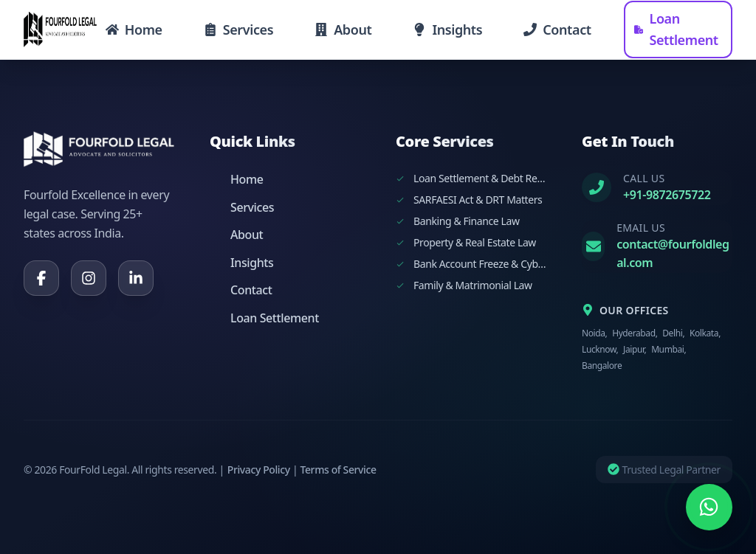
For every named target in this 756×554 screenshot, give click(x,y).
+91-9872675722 (667, 195)
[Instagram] (89, 278)
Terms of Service (338, 470)
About (236, 235)
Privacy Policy (259, 470)
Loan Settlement (264, 318)
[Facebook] (41, 278)
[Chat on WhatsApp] (709, 507)
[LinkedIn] (136, 278)
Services (242, 207)
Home (236, 179)
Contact (241, 290)
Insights (241, 263)
